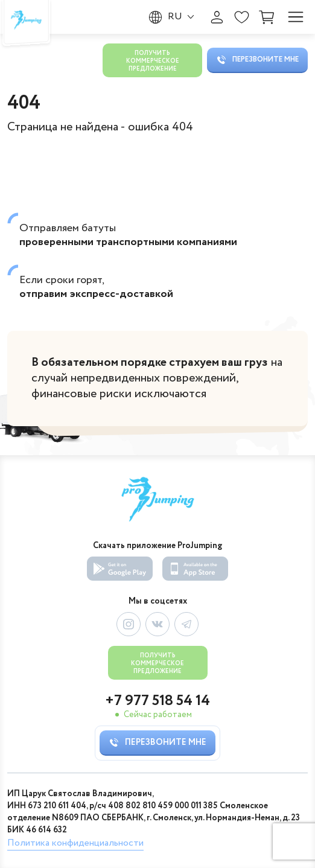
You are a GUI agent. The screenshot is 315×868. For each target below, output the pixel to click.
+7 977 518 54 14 (157, 701)
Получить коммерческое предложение (153, 61)
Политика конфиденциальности (75, 843)
